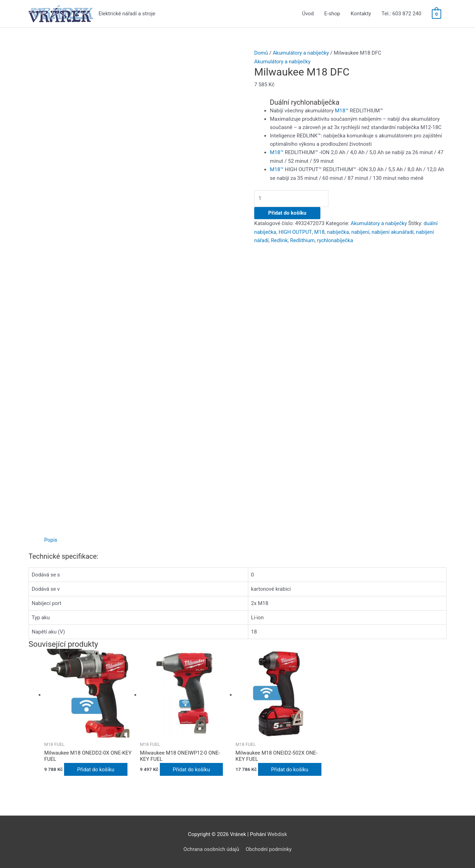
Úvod (308, 14)
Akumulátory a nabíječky (301, 53)
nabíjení (360, 230)
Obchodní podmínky (269, 849)
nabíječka (338, 230)
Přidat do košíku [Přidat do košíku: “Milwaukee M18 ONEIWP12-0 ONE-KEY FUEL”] (193, 769)
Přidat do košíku (287, 212)
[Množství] (293, 197)
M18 (319, 230)
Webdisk (277, 834)
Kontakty (361, 14)
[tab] (51, 540)
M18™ (342, 110)
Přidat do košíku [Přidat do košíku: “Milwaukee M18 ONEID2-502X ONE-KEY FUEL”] (291, 769)
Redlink (279, 239)
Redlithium (303, 239)
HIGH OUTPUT (295, 230)
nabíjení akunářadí (393, 230)
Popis (51, 540)
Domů (261, 53)
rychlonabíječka (336, 239)
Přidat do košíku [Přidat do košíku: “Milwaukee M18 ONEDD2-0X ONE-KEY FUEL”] (97, 769)
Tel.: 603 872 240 (401, 14)
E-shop (332, 14)
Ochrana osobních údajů (211, 849)
